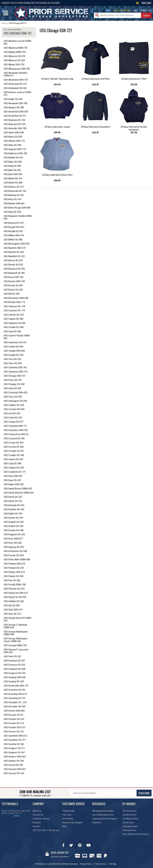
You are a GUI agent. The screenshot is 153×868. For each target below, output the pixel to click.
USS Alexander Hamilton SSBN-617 (16, 74)
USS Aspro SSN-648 (14, 133)
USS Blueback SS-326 (14, 269)
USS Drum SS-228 (13, 543)
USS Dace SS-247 (12, 480)
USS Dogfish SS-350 (14, 522)
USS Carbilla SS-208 (14, 327)
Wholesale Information (103, 811)
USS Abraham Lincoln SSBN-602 (18, 42)
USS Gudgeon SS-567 (14, 752)
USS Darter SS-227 (13, 497)
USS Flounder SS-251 (14, 589)
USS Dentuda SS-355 (14, 505)
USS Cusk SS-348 (12, 464)
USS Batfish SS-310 (13, 158)
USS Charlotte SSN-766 (15, 368)
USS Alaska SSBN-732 (15, 52)
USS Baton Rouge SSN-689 (17, 208)
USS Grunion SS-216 (14, 732)
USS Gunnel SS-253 (13, 765)
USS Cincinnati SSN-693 (15, 393)
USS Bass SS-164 (12, 199)
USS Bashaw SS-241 (14, 195)
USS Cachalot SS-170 (14, 311)
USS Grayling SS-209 (14, 681)
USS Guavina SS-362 (14, 744)
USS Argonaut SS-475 (14, 124)
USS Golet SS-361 (13, 656)
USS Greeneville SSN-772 (16, 686)
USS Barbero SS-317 (14, 187)
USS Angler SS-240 (13, 99)
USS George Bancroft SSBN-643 (18, 619)
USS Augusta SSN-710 (15, 149)
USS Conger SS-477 (14, 422)
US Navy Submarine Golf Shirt (96, 79)
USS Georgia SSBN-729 (15, 645)
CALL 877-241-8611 (122, 10)
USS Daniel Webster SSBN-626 (19, 493)
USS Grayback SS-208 (14, 669)
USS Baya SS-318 (12, 212)
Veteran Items (129, 830)
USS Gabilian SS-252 (14, 601)
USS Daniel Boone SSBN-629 (18, 489)
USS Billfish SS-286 (13, 240)
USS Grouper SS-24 (13, 715)
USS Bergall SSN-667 (14, 227)
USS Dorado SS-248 (14, 530)
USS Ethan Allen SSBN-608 (17, 560)
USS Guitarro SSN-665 (15, 757)
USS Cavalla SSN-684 (14, 351)
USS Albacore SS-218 (14, 56)
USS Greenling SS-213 (14, 698)
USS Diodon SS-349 (13, 518)
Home (4, 23)
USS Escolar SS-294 (14, 555)
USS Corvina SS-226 (14, 447)
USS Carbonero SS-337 (15, 342)
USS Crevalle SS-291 (14, 451)
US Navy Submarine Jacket (57, 127)
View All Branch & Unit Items (136, 834)
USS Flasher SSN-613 (14, 572)
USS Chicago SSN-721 (15, 376)
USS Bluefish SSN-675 (15, 248)
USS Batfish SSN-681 (14, 204)
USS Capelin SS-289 (14, 319)
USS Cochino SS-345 (14, 409)
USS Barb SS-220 (12, 170)
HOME (109, 10)
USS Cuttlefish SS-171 (15, 472)
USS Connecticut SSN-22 (16, 434)
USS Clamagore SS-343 (15, 401)
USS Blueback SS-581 (14, 273)
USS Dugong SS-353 (14, 547)
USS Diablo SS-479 (13, 514)
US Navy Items (129, 815)
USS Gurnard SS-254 (14, 773)
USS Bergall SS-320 (13, 231)
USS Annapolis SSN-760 (16, 103)
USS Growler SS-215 (14, 723)
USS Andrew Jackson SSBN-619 (18, 94)
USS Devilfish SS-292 (14, 509)
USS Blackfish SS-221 (14, 256)
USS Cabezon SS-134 (14, 306)
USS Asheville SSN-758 (15, 128)
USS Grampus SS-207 (14, 661)
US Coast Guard (130, 826)
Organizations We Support (105, 819)
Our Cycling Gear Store (103, 815)
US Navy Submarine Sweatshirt (96, 127)
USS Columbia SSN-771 (15, 426)
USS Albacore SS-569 (14, 60)
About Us (37, 811)
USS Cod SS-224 (12, 413)
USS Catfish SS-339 (13, 347)
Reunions (97, 823)
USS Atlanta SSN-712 (14, 141)
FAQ (135, 10)
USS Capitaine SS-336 (14, 323)
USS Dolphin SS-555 (14, 526)
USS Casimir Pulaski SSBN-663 (17, 337)
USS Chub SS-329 (12, 388)
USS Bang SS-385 (12, 166)
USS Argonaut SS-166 (14, 120)
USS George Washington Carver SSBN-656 (16, 640)
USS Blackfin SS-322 (14, 252)
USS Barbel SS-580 (13, 183)
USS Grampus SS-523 (14, 665)
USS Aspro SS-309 (13, 137)
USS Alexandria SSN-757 (16, 80)
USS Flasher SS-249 (14, 576)
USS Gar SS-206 (12, 605)
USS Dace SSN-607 (13, 476)
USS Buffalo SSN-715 (14, 302)
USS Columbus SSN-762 (16, 430)
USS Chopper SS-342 (14, 384)
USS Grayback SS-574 (14, 673)
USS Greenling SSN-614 (15, 694)
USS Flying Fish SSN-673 (16, 593)
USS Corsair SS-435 (14, 443)
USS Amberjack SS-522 (15, 88)
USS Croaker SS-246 (14, 455)
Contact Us (38, 815)
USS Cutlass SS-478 (14, 468)
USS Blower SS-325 (13, 265)
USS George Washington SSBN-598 (16, 633)
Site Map (113, 864)
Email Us (37, 823)
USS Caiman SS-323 (14, 315)
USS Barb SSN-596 (13, 174)
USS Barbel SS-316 (13, 178)
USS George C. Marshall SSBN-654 (15, 626)
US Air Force (128, 823)
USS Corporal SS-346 (14, 438)
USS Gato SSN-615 (13, 610)
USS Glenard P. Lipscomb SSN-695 (16, 651)
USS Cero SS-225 (12, 359)
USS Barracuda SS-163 (15, 191)
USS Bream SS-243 (13, 290)
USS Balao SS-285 (13, 162)
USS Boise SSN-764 (13, 277)
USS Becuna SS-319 (14, 223)
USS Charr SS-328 (13, 363)
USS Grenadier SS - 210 (15, 702)
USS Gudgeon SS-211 (14, 748)
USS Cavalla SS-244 (13, 355)
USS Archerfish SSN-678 (16, 112)
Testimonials (68, 811)
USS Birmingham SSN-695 (17, 244)
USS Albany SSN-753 (14, 65)
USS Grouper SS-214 (14, 719)
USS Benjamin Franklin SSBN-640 (18, 217)
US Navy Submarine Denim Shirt (57, 175)
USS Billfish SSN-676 (14, 235)
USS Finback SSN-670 (14, 564)
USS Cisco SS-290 (13, 397)
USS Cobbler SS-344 (14, 405)
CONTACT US (145, 10)
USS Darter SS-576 (13, 501)
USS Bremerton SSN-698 (16, 298)
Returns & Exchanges (72, 823)
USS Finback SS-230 (14, 568)
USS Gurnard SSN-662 (15, 769)
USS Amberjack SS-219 (15, 84)
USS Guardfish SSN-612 (15, 736)
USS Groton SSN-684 (14, 711)
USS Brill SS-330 (12, 294)
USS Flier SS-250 (12, 580)
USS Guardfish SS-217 (15, 740)
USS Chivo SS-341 (13, 380)
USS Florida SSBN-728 (15, 585)
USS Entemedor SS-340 (15, 551)
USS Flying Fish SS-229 (15, 597)
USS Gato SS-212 (12, 614)
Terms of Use (100, 864)
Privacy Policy (86, 864)
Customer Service (41, 819)
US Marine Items (130, 819)
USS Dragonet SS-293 (14, 534)
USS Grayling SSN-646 (15, 677)
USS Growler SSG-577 (14, 727)
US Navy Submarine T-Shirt (134, 79)
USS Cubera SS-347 (13, 459)
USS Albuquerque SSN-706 (17, 69)
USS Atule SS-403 (12, 145)
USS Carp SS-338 (12, 331)
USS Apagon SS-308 (14, 107)
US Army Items (130, 811)
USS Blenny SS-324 (13, 260)
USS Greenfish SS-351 (15, 690)
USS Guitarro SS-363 (14, 761)
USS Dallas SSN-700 (14, 484)
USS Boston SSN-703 (14, 281)
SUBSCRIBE (144, 793)
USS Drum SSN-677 (13, 539)
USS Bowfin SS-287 (13, 286)
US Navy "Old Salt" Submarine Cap (57, 79)
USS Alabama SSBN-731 (16, 48)
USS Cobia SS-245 (13, 418)
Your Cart (67, 815)
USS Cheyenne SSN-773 (16, 372)
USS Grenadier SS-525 (15, 707)
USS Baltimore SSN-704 (15, 153)
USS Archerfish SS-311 (15, 116)
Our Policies (68, 819)
